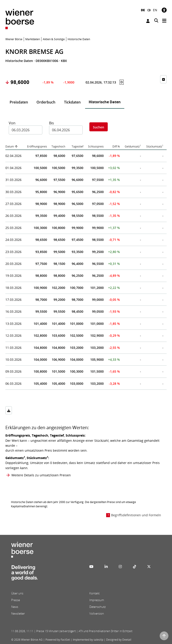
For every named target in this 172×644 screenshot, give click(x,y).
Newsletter (18, 613)
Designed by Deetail (119, 640)
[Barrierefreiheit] (164, 10)
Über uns (17, 593)
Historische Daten (105, 102)
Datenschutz (98, 607)
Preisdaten (19, 102)
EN (155, 10)
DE (143, 10)
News (15, 607)
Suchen (99, 127)
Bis (52, 123)
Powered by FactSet (58, 640)
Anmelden (148, 21)
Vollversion (97, 613)
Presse (16, 600)
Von (12, 123)
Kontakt (94, 593)
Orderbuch (46, 102)
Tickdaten (72, 102)
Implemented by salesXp (88, 640)
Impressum (97, 600)
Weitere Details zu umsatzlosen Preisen (41, 475)
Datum (10, 146)
